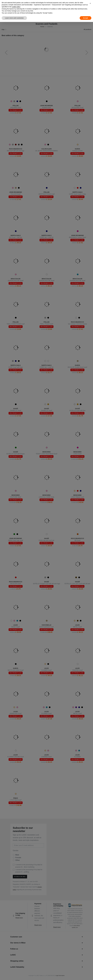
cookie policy (16, 7)
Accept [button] (85, 18)
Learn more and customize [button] (14, 18)
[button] (90, 3)
